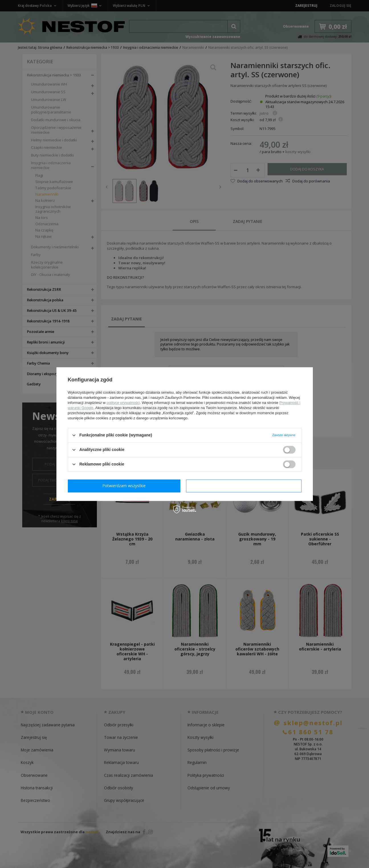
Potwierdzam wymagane (125, 486)
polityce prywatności (123, 403)
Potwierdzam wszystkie (245, 486)
